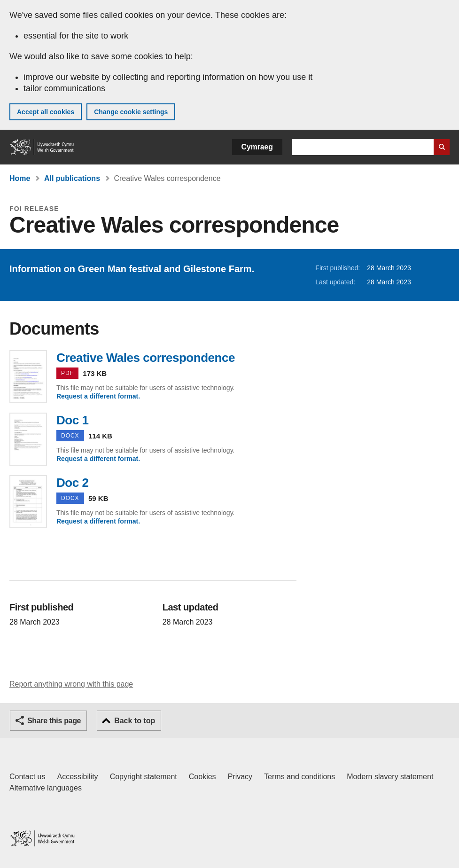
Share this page (54, 721)
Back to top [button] (135, 721)
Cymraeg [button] (257, 147)
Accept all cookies (46, 112)
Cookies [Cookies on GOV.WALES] (202, 777)
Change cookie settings (131, 112)
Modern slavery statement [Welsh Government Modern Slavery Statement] (390, 777)
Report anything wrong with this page (71, 684)
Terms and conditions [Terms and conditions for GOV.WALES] (300, 777)
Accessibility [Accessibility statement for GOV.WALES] (77, 777)
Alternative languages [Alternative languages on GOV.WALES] (46, 788)
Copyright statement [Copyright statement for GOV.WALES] (144, 777)
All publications (72, 178)
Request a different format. (98, 396)
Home (20, 178)
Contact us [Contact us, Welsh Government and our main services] (27, 777)
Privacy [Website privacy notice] (240, 777)
